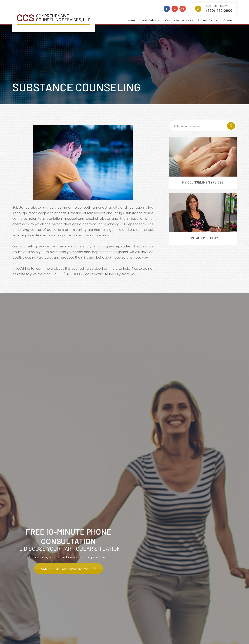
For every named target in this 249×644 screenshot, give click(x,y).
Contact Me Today (203, 238)
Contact (229, 20)
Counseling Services (179, 20)
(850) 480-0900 (219, 11)
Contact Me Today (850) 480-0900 (65, 569)
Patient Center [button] (208, 20)
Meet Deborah (150, 20)
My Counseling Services (203, 182)
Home (132, 20)
